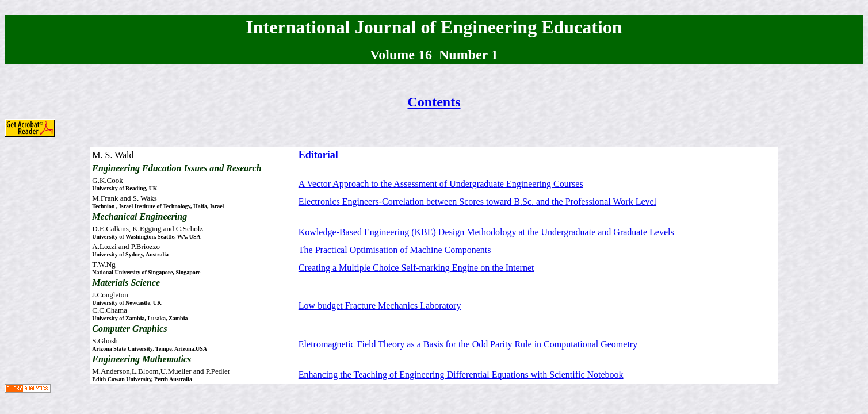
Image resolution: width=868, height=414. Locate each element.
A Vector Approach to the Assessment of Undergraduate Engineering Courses (441, 184)
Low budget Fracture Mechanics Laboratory (380, 306)
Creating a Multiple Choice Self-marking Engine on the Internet (416, 268)
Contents (434, 102)
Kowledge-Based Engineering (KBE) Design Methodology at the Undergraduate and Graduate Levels (486, 232)
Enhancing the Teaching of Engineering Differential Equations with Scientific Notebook (461, 375)
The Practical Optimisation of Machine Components (395, 250)
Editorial (318, 155)
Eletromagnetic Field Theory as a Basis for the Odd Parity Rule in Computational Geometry (468, 344)
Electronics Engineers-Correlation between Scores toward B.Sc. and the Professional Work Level (477, 202)
